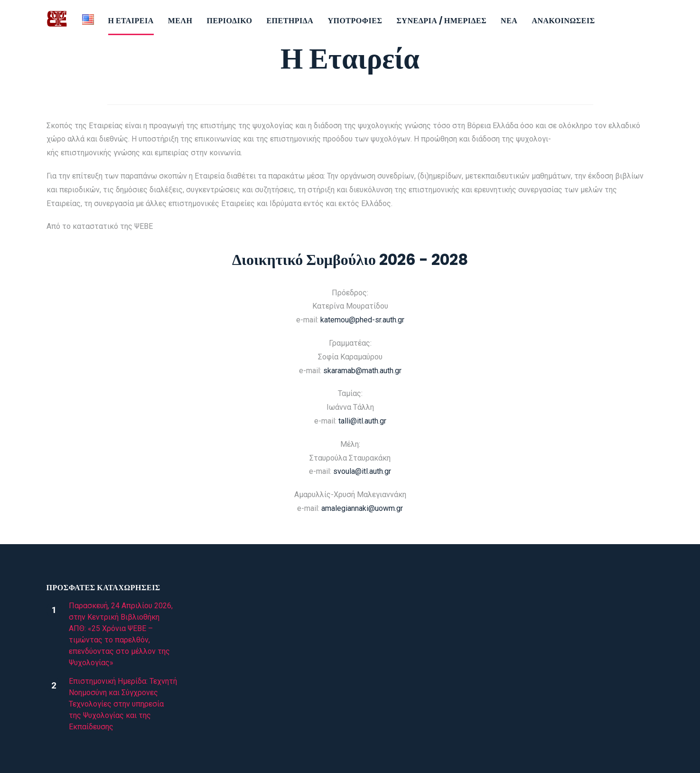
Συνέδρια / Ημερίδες (441, 21)
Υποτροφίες (355, 21)
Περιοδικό (229, 21)
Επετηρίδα (290, 21)
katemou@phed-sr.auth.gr (362, 320)
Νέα (509, 21)
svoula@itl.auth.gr (362, 471)
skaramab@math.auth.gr (362, 371)
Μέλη (180, 21)
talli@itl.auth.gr (362, 421)
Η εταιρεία (131, 21)
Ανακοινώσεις (563, 21)
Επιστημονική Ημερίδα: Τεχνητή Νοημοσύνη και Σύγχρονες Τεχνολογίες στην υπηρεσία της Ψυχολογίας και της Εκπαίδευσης (123, 704)
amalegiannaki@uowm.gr (362, 508)
